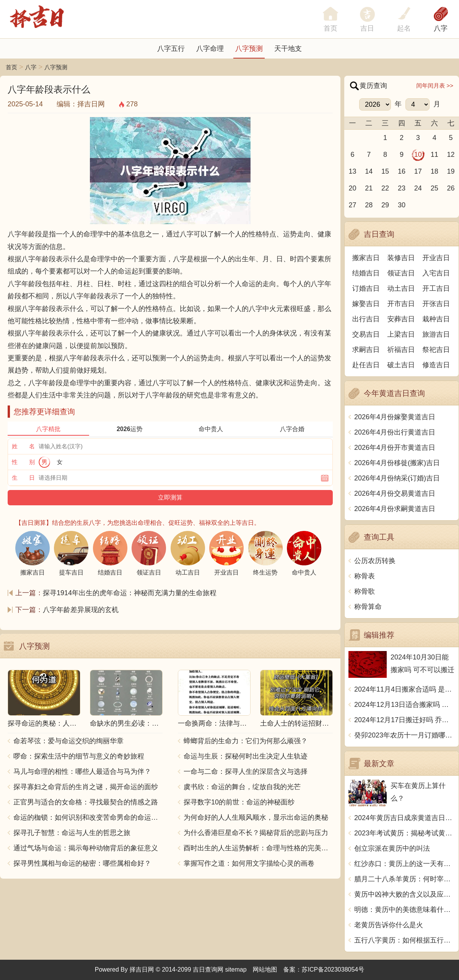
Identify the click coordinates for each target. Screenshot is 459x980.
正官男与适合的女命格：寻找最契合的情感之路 (86, 802)
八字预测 (249, 49)
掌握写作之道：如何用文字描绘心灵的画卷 (249, 863)
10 (418, 155)
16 (402, 171)
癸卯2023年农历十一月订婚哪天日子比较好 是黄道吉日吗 (404, 735)
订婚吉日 (366, 288)
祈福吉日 (401, 350)
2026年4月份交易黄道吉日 (395, 493)
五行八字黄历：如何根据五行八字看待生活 (404, 940)
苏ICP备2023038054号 (333, 969)
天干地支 (288, 49)
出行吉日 (366, 319)
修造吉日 (436, 365)
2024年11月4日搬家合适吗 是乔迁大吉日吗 (404, 689)
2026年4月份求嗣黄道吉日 (395, 509)
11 (435, 155)
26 (451, 188)
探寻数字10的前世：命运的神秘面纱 (239, 802)
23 (402, 188)
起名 (404, 28)
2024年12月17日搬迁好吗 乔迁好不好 (404, 720)
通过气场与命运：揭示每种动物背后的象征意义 (86, 848)
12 (451, 155)
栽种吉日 (436, 319)
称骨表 (365, 576)
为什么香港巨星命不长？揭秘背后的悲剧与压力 (256, 833)
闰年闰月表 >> (435, 85)
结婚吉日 (366, 273)
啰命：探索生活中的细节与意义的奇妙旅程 (79, 756)
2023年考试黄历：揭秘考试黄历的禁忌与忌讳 (404, 833)
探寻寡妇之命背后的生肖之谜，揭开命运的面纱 (86, 787)
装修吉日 (401, 258)
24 (418, 188)
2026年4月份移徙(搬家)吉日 (397, 463)
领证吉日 (401, 273)
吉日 (367, 28)
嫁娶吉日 (366, 304)
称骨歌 (365, 591)
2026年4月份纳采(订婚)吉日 (397, 478)
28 (369, 205)
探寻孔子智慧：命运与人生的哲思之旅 (72, 833)
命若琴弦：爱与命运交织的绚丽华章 (68, 741)
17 (418, 171)
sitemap (236, 969)
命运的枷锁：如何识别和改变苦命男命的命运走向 (88, 817)
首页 (11, 67)
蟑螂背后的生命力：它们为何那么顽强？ (246, 741)
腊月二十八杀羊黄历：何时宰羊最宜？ (404, 879)
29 (385, 205)
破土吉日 (401, 365)
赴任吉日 (366, 365)
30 (402, 205)
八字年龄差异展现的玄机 (81, 610)
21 (369, 188)
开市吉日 (401, 304)
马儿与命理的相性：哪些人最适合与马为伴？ (82, 772)
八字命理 (210, 49)
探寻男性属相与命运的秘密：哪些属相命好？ (82, 863)
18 (435, 171)
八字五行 (171, 49)
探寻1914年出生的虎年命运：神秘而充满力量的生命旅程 (130, 593)
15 (385, 171)
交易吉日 (366, 334)
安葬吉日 (401, 319)
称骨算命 (368, 607)
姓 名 (23, 446)
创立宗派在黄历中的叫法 (392, 848)
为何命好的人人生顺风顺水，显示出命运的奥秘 (256, 817)
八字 (441, 28)
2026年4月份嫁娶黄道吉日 (395, 417)
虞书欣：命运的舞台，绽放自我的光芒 (242, 787)
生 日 (23, 478)
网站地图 (265, 969)
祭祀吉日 (436, 350)
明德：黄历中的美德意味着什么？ (404, 910)
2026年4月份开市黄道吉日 (395, 448)
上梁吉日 (401, 334)
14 (369, 171)
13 (352, 171)
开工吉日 (436, 288)
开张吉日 (436, 304)
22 (385, 188)
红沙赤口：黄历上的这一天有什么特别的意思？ (404, 864)
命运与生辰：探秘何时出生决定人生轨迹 (246, 756)
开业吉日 (436, 258)
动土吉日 (401, 288)
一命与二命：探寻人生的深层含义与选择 (246, 772)
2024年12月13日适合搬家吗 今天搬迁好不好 (404, 705)
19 (451, 171)
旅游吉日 (436, 334)
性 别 (23, 462)
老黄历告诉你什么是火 (389, 925)
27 (352, 205)
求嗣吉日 (366, 350)
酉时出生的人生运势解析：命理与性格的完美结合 (258, 848)
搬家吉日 (366, 258)
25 (435, 188)
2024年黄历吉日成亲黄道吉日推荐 (404, 818)
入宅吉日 (436, 273)
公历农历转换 (375, 561)
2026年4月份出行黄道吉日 (395, 432)
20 (352, 188)
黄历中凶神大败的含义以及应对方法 (404, 894)
